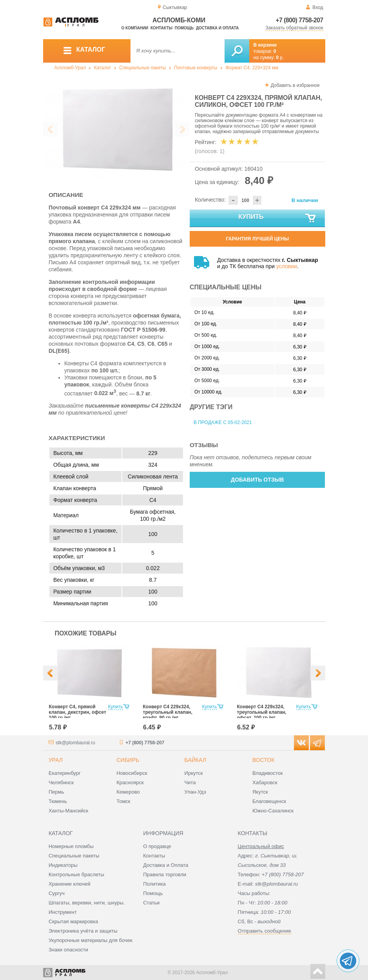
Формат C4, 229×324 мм (252, 68)
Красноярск (130, 782)
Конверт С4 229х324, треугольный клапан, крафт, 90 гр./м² (168, 712)
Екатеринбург (65, 773)
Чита (190, 782)
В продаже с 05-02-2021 (223, 422)
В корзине (265, 45)
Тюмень (58, 801)
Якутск (260, 792)
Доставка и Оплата (166, 865)
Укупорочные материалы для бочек (91, 940)
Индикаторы (63, 865)
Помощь (184, 28)
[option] (117, 130)
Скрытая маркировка (73, 921)
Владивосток (268, 773)
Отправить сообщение (265, 931)
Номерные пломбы (71, 846)
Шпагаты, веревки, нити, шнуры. (87, 903)
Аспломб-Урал (70, 68)
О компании (135, 28)
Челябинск (61, 782)
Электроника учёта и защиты (83, 931)
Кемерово (128, 792)
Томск (123, 801)
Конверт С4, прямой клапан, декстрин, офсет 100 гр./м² (78, 712)
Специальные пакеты (143, 68)
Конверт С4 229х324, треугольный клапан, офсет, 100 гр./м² (262, 712)
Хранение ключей (70, 884)
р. (280, 58)
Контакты (161, 28)
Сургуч (57, 893)
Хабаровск (265, 782)
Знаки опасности (68, 950)
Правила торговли (165, 874)
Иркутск (194, 773)
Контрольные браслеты (76, 874)
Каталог (103, 68)
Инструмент (63, 912)
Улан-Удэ (195, 792)
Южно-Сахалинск (273, 811)
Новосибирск (132, 773)
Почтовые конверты (196, 68)
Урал (56, 760)
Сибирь (128, 760)
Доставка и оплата (217, 28)
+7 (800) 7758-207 (299, 20)
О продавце (157, 846)
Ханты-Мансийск (68, 811)
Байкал (195, 760)
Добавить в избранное (295, 85)
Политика (154, 884)
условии (287, 266)
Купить (277, 218)
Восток (263, 760)
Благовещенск (269, 801)
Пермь (56, 792)
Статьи (151, 903)
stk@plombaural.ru (75, 743)
